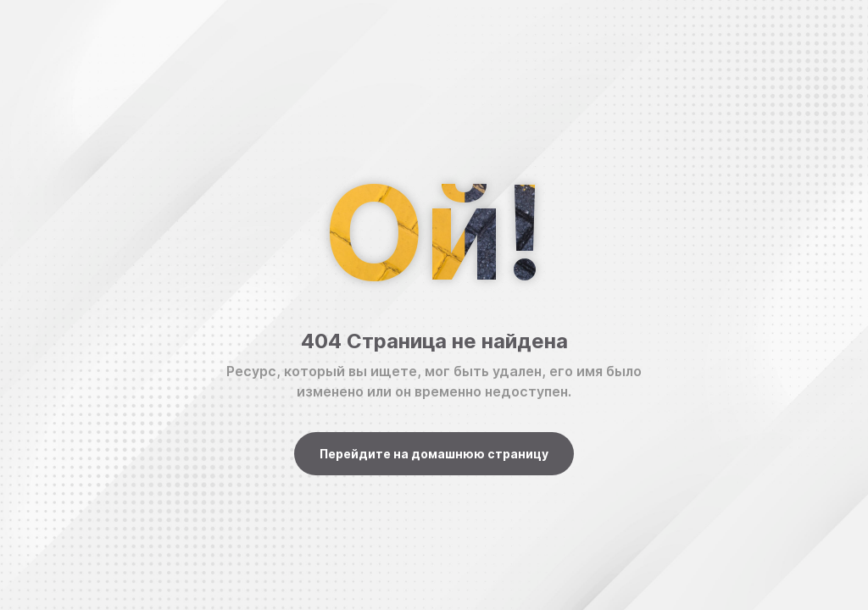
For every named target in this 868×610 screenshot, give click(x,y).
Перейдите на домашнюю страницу (434, 454)
